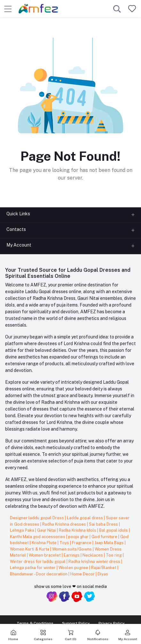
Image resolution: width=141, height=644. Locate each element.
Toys (65, 543)
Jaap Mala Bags (110, 543)
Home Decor (83, 574)
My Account (19, 245)
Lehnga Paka (23, 530)
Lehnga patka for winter (33, 568)
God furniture (105, 537)
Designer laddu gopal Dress (37, 518)
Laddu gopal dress (85, 518)
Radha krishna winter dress (95, 562)
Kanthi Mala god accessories (38, 537)
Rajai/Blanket (104, 568)
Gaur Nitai (47, 530)
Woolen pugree (74, 568)
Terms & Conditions (35, 623)
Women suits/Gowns (72, 549)
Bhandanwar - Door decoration (39, 574)
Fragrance (82, 543)
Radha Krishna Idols (78, 530)
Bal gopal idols (114, 530)
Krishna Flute (45, 543)
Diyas (103, 574)
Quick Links (18, 214)
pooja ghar (79, 537)
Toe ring (114, 555)
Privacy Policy (112, 623)
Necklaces (93, 555)
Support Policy (76, 623)
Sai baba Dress (104, 524)
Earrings (72, 555)
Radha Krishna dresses (65, 524)
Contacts (16, 229)
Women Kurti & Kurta (30, 549)
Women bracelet (45, 555)
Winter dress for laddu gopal (38, 562)
